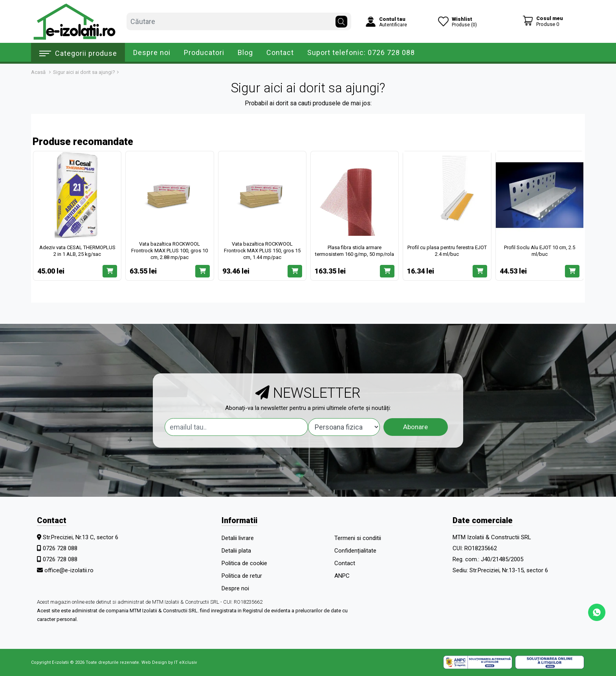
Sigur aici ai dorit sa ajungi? (84, 72)
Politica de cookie (244, 563)
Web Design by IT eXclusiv (169, 662)
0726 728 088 (60, 548)
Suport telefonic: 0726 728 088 (361, 52)
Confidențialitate (355, 551)
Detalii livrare (238, 538)
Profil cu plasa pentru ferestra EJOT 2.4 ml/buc (447, 251)
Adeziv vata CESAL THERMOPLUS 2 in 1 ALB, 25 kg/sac (77, 251)
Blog (245, 52)
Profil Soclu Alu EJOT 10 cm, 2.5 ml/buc (540, 251)
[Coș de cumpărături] (543, 21)
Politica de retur (242, 576)
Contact (280, 52)
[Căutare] (341, 20)
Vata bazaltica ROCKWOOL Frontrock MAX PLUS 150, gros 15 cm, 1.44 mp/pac (262, 251)
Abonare (415, 427)
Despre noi (152, 52)
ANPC (342, 576)
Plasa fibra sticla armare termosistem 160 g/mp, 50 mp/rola (355, 251)
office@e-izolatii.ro (69, 570)
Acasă (38, 72)
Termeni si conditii (358, 538)
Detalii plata (236, 551)
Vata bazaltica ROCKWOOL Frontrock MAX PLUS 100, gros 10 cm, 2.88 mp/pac (170, 251)
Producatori (204, 52)
